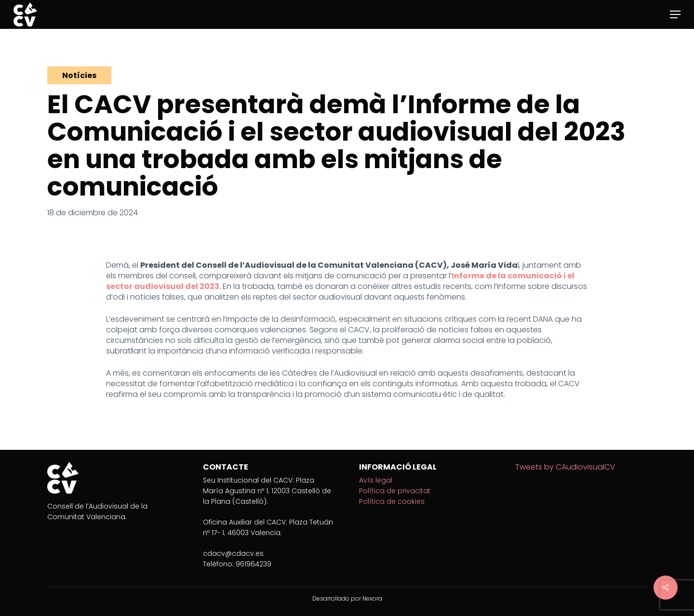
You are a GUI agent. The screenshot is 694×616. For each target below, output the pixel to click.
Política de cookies (392, 501)
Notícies (79, 75)
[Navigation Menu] (675, 14)
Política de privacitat (395, 491)
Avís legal (376, 480)
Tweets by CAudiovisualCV (565, 467)
